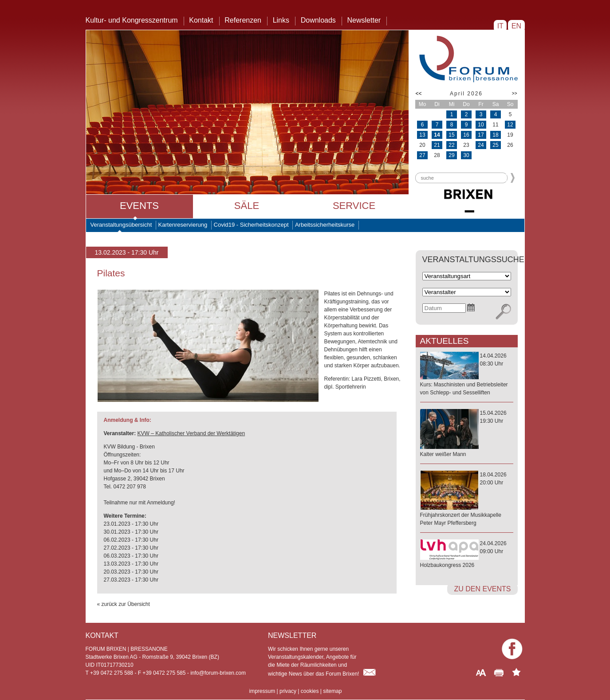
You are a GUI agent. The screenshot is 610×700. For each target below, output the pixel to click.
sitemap (332, 691)
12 (510, 125)
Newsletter (364, 20)
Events (139, 206)
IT (500, 26)
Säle (247, 206)
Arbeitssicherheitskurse (325, 225)
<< (419, 94)
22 (451, 145)
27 (422, 155)
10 (481, 125)
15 (451, 135)
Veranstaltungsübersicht (121, 225)
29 (451, 155)
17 (481, 135)
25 (495, 145)
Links (281, 20)
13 (422, 135)
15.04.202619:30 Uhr (467, 434)
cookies (310, 691)
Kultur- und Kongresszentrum (132, 20)
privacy (288, 691)
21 (437, 145)
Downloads (318, 20)
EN (516, 26)
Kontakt (201, 20)
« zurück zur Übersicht (124, 604)
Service (354, 206)
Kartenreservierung (183, 225)
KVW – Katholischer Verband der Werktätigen (191, 433)
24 (481, 145)
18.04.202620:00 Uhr (467, 499)
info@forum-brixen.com (218, 673)
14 (437, 135)
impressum (262, 691)
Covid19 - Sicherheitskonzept (251, 225)
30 (466, 155)
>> (515, 93)
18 (495, 135)
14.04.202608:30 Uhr (467, 375)
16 (466, 135)
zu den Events (482, 589)
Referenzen (243, 20)
